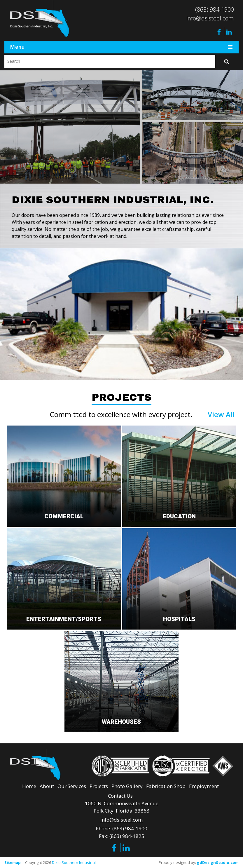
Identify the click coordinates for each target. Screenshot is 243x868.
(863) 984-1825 (127, 836)
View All (221, 414)
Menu (121, 47)
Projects (99, 786)
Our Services (72, 786)
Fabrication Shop (166, 786)
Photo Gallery (127, 786)
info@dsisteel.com (210, 18)
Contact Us (120, 796)
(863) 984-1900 (215, 9)
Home (29, 786)
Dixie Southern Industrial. (74, 862)
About (47, 786)
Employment (204, 786)
